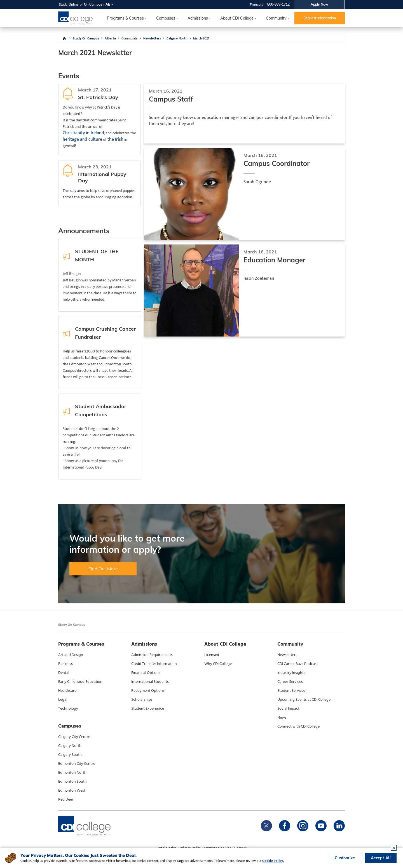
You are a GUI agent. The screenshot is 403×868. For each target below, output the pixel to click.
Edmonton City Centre (77, 764)
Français (256, 4)
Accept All (381, 858)
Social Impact (288, 709)
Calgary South (70, 755)
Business (65, 664)
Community (276, 18)
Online (74, 4)
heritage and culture (82, 139)
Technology (68, 709)
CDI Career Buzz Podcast (298, 664)
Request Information (320, 18)
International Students (150, 682)
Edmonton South (72, 782)
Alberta (110, 38)
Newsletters (152, 38)
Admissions (198, 18)
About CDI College (237, 18)
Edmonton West (72, 791)
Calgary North (177, 38)
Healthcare (67, 691)
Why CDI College (218, 664)
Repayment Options (148, 691)
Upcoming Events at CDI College (304, 700)
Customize (345, 858)
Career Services (290, 682)
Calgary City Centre (74, 737)
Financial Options (146, 673)
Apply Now (319, 4)
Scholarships (142, 700)
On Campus (93, 4)
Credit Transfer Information (154, 664)
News (282, 718)
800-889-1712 (278, 4)
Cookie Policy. (273, 861)
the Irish (115, 139)
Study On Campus (86, 38)
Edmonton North (72, 773)
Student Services (291, 691)
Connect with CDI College (298, 726)
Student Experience (148, 709)
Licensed (212, 655)
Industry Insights (291, 673)
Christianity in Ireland (83, 133)
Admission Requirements (152, 655)
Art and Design (71, 655)
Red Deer (66, 799)
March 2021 (201, 38)
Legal (63, 700)
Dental (64, 673)
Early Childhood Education (80, 682)
